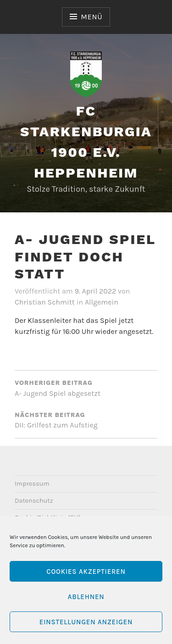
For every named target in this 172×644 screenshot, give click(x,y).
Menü (92, 17)
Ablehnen (86, 597)
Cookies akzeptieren (86, 572)
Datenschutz (34, 501)
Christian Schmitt (45, 302)
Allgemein (102, 302)
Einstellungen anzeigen (86, 622)
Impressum (32, 484)
